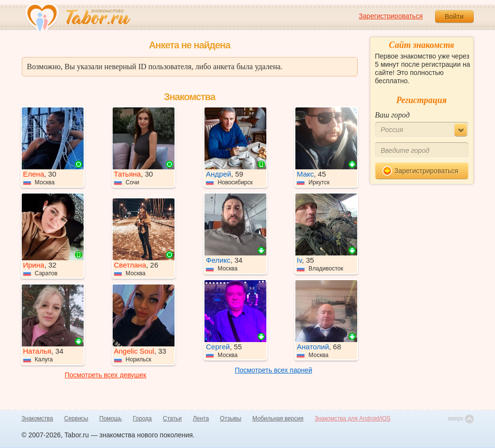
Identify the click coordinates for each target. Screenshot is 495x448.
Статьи (172, 418)
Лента (201, 418)
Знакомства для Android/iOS (353, 418)
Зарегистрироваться (391, 16)
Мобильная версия (278, 418)
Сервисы (76, 418)
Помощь (111, 418)
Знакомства (37, 418)
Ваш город (393, 115)
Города (142, 418)
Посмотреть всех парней (274, 370)
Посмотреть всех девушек (106, 375)
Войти (454, 16)
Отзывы (231, 418)
